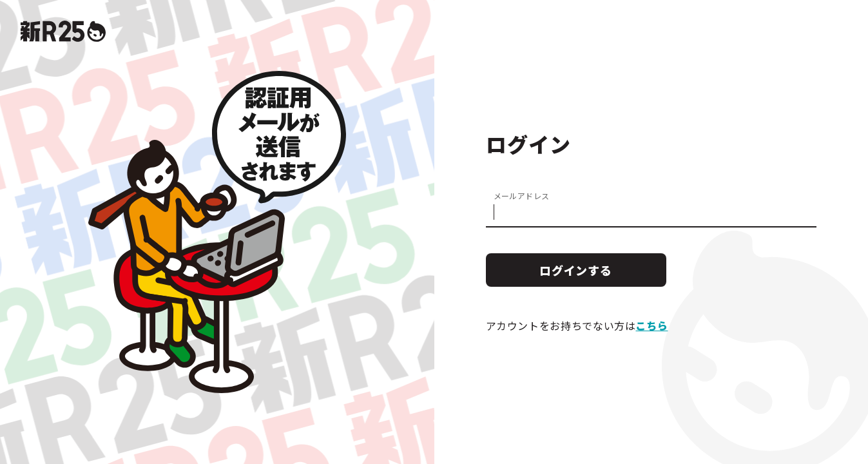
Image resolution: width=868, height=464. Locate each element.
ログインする (575, 270)
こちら (651, 325)
